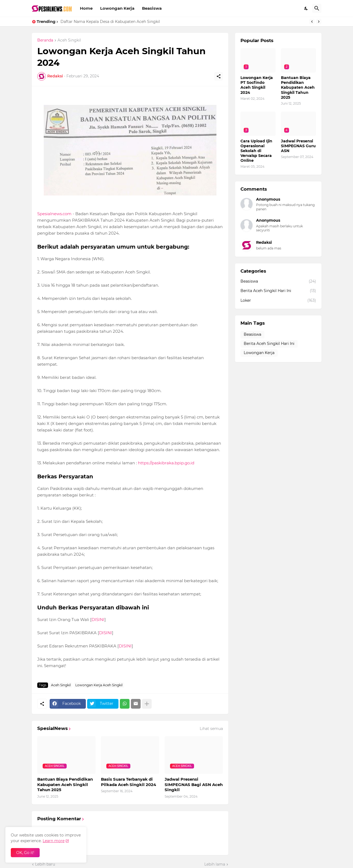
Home (86, 8)
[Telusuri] (317, 8)
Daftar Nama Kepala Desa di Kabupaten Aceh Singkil (110, 22)
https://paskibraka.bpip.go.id (166, 463)
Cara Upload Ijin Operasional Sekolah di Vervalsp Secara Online (256, 151)
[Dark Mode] (306, 8)
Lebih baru (45, 864)
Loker (278, 301)
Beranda (45, 40)
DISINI (98, 620)
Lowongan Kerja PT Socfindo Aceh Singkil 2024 (257, 85)
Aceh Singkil (69, 40)
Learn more (54, 841)
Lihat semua (211, 729)
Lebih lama (215, 864)
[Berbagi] (219, 76)
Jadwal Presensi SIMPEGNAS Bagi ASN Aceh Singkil (194, 784)
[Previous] (312, 22)
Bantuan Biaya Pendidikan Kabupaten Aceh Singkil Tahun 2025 (65, 784)
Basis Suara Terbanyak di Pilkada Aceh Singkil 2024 (128, 782)
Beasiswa (152, 8)
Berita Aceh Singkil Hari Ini (278, 291)
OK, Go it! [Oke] (25, 853)
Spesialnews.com (54, 214)
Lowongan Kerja (117, 8)
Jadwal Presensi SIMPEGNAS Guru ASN (298, 146)
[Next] (319, 22)
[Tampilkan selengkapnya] (147, 704)
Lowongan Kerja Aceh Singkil (99, 685)
